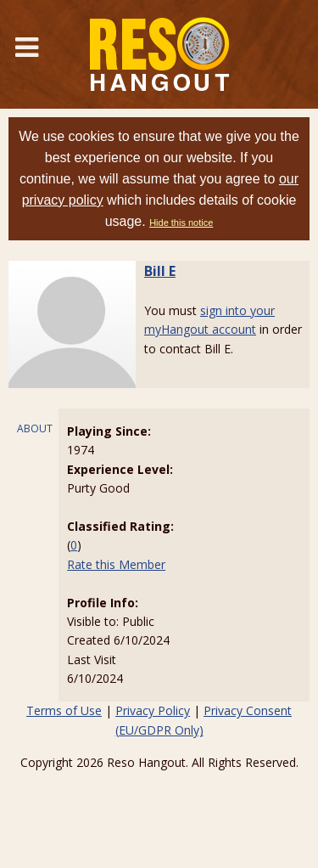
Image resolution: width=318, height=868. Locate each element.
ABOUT (35, 428)
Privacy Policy (153, 710)
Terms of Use (64, 710)
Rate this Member (116, 564)
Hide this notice (181, 223)
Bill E (160, 271)
